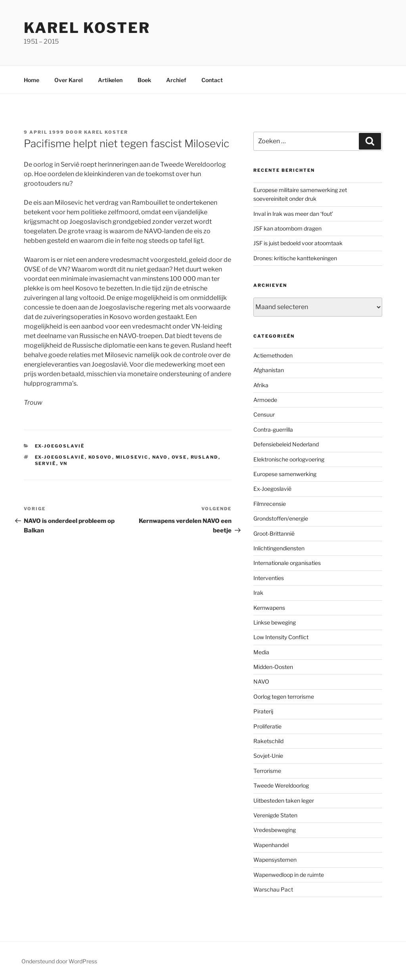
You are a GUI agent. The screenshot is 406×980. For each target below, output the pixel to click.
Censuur (264, 414)
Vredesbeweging (275, 830)
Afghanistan (269, 370)
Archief (176, 80)
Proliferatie (267, 726)
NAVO (160, 457)
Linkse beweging (275, 622)
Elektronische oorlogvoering (289, 459)
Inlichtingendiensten (279, 548)
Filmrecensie (270, 504)
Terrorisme (267, 771)
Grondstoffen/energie (281, 518)
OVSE (179, 457)
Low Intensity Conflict (281, 637)
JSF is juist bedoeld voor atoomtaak (298, 243)
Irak (258, 593)
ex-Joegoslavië (60, 457)
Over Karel (69, 80)
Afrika (261, 385)
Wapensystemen (275, 860)
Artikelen (110, 80)
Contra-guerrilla (273, 429)
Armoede (265, 400)
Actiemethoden (273, 355)
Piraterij (263, 711)
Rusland (205, 457)
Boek (144, 80)
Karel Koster (87, 28)
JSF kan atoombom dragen (287, 228)
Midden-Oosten (273, 667)
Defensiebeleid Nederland (286, 444)
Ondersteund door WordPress (59, 961)
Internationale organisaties (287, 563)
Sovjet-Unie (268, 756)
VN (64, 463)
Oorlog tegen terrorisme (284, 697)
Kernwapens (269, 608)
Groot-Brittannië (274, 533)
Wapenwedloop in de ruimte (289, 875)
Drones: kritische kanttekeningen (295, 258)
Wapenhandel (271, 845)
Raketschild (268, 741)
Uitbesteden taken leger (284, 800)
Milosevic (132, 457)
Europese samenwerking (285, 474)
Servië (46, 463)
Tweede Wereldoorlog (281, 785)
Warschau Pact (273, 889)
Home (32, 80)
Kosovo (100, 457)
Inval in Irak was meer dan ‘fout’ (293, 214)
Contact (212, 80)
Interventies (269, 578)
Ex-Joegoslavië (60, 446)
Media (261, 652)
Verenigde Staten (275, 815)
